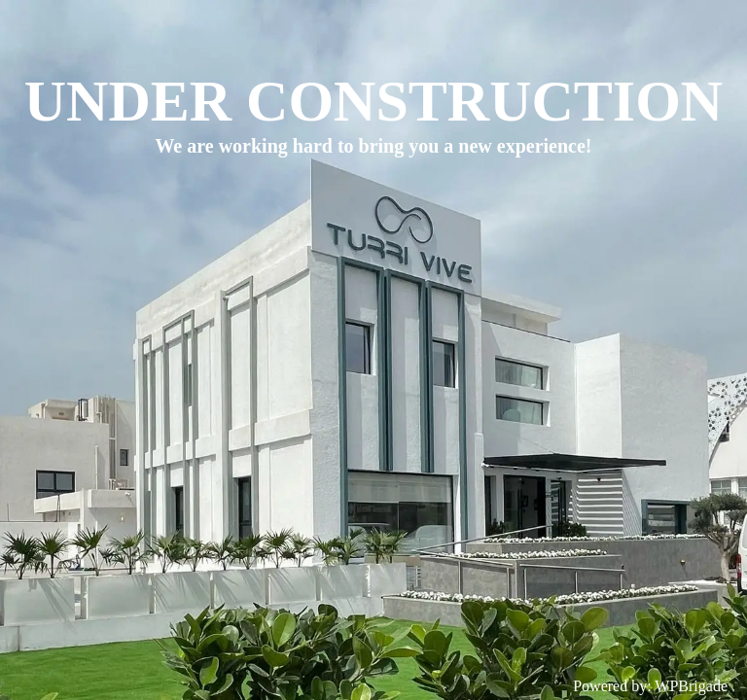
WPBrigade (691, 686)
